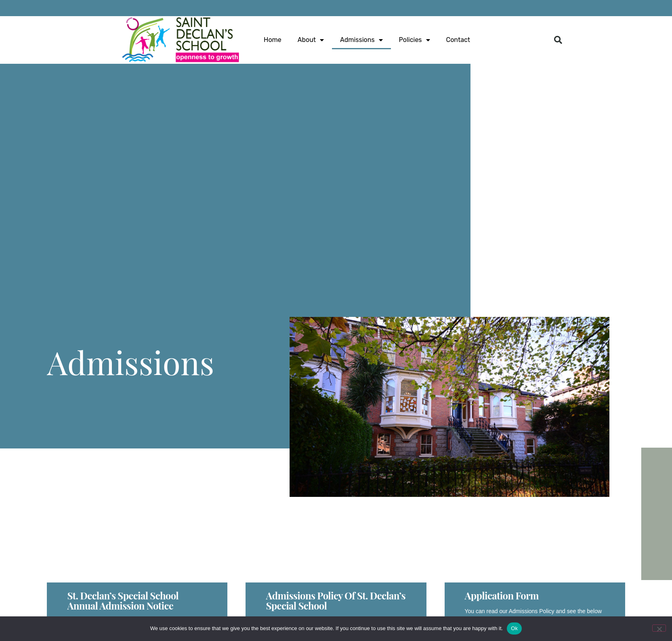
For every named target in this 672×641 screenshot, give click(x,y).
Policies (415, 40)
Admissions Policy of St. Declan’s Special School (335, 600)
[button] (558, 40)
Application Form (502, 595)
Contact (458, 40)
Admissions (361, 40)
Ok (514, 628)
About (311, 40)
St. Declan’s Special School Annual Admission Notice (123, 600)
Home (273, 40)
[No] (659, 628)
